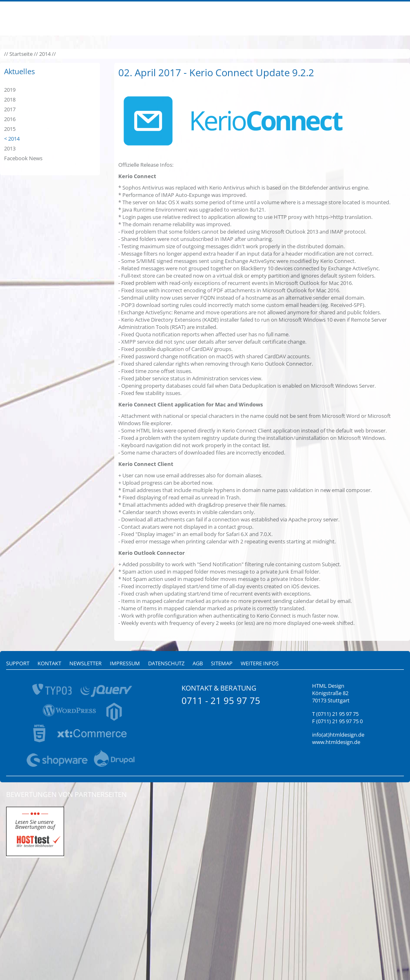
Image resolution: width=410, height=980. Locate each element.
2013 (10, 148)
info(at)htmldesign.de (338, 735)
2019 (10, 90)
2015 (10, 129)
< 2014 (12, 139)
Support (18, 663)
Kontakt (49, 663)
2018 (10, 99)
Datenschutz (166, 663)
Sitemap (222, 663)
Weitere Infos (260, 663)
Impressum (125, 663)
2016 (10, 119)
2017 (10, 109)
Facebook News (23, 158)
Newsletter (85, 663)
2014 (45, 54)
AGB (198, 663)
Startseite (21, 54)
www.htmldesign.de (336, 742)
